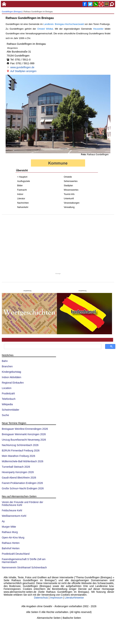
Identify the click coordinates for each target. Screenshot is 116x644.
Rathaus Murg (10, 532)
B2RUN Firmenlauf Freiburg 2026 (21, 451)
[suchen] (52, 347)
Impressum (56, 598)
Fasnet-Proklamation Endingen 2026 (22, 483)
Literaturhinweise (74, 598)
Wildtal (49, 29)
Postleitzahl (8, 393)
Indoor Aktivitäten (11, 377)
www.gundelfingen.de (22, 67)
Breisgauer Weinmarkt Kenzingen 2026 (24, 434)
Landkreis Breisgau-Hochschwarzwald (64, 24)
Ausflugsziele (24, 181)
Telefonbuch (9, 399)
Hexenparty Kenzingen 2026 (18, 472)
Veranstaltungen (72, 203)
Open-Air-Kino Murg (13, 538)
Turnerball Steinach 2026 (16, 467)
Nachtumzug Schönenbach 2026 (20, 445)
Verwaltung (69, 207)
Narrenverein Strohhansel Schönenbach (24, 567)
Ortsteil (41, 29)
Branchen (7, 366)
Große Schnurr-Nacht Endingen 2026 (23, 488)
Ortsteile (68, 177)
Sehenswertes (71, 181)
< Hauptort (22, 177)
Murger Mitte (9, 527)
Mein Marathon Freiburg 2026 (18, 456)
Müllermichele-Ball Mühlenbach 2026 (23, 461)
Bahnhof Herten (11, 548)
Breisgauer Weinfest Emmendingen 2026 (25, 429)
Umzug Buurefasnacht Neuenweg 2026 (24, 440)
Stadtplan (68, 186)
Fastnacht (22, 190)
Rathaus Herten (11, 543)
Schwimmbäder (10, 410)
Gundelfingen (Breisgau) (12, 12)
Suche (5, 415)
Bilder (20, 186)
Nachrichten (23, 203)
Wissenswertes (71, 190)
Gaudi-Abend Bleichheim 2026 (19, 478)
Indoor (20, 194)
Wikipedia (7, 404)
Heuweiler (98, 29)
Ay (3, 521)
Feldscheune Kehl (12, 510)
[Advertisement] (58, 243)
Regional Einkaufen (13, 383)
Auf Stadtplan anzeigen (23, 71)
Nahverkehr (23, 207)
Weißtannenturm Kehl (14, 516)
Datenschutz (41, 598)
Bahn (5, 361)
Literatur (21, 199)
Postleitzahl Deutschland (16, 554)
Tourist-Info (69, 194)
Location (7, 388)
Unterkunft (69, 199)
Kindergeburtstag (11, 372)
